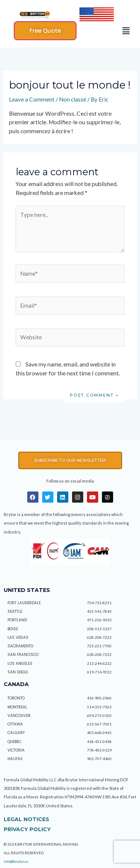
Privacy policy (27, 829)
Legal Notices (27, 819)
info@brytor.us (16, 861)
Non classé (73, 99)
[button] (45, 31)
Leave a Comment (32, 99)
